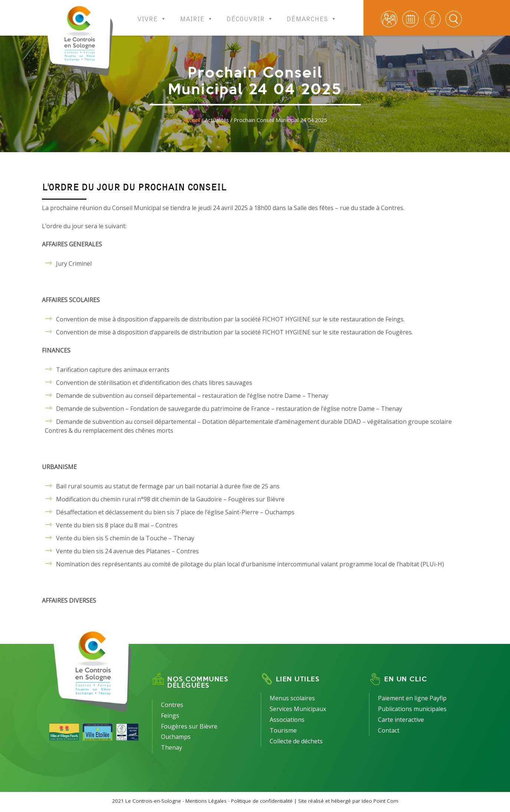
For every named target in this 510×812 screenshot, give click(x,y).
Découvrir (250, 14)
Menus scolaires (292, 698)
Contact (389, 730)
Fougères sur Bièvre (189, 726)
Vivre (152, 14)
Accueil (192, 120)
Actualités (217, 120)
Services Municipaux (298, 709)
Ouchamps (176, 737)
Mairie (197, 14)
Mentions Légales (206, 801)
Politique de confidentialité (262, 801)
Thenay (172, 747)
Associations (287, 720)
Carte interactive (401, 720)
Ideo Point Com (380, 801)
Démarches (312, 14)
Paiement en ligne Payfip (412, 698)
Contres (172, 705)
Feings (170, 716)
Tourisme (283, 730)
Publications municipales (412, 709)
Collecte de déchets (296, 741)
